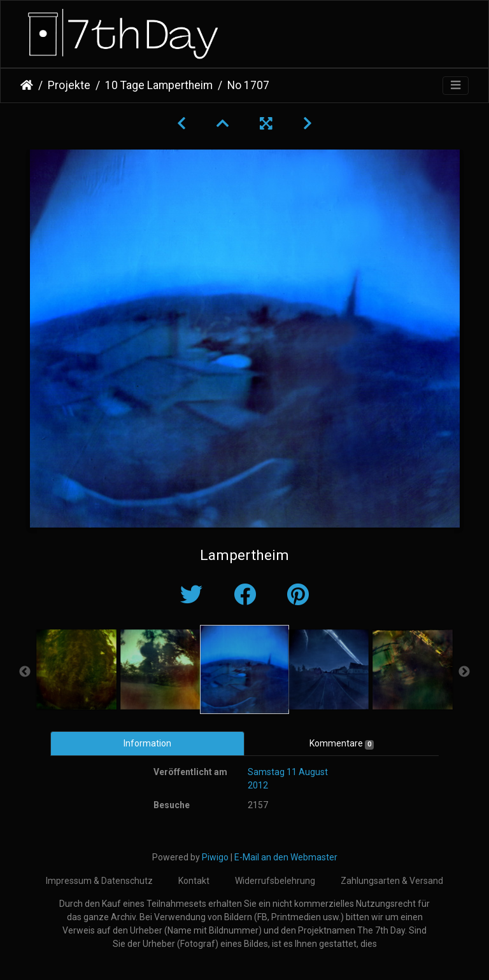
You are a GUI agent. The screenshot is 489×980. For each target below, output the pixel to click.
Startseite (27, 85)
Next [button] (464, 672)
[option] (76, 669)
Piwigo (215, 857)
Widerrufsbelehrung (275, 881)
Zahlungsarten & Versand (392, 881)
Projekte (69, 85)
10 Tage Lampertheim (159, 85)
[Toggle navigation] (456, 86)
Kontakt (194, 881)
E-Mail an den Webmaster (286, 857)
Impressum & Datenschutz (99, 881)
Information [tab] (147, 743)
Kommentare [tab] (342, 744)
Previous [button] (25, 672)
